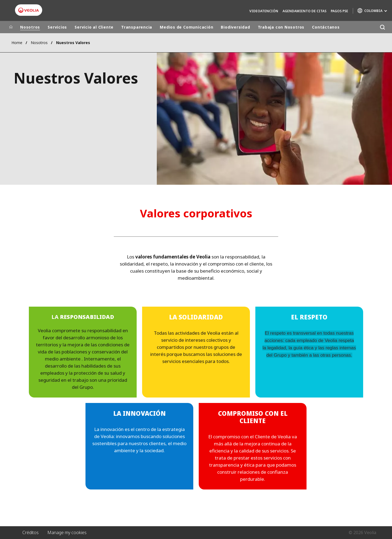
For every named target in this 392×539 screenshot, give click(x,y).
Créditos (30, 532)
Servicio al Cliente (94, 27)
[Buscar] (382, 27)
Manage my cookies (67, 532)
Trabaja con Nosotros (281, 27)
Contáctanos (326, 27)
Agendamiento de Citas (304, 11)
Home (17, 43)
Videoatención (264, 11)
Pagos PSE (339, 11)
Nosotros (30, 27)
